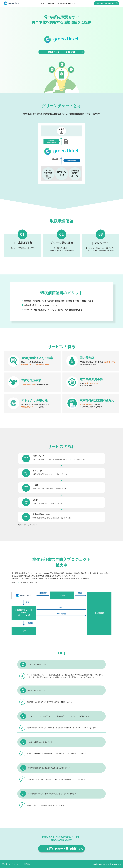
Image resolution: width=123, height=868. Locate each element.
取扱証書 (51, 3)
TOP (42, 3)
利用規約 (27, 864)
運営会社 (4, 864)
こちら (71, 460)
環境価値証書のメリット (66, 3)
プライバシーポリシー (16, 864)
